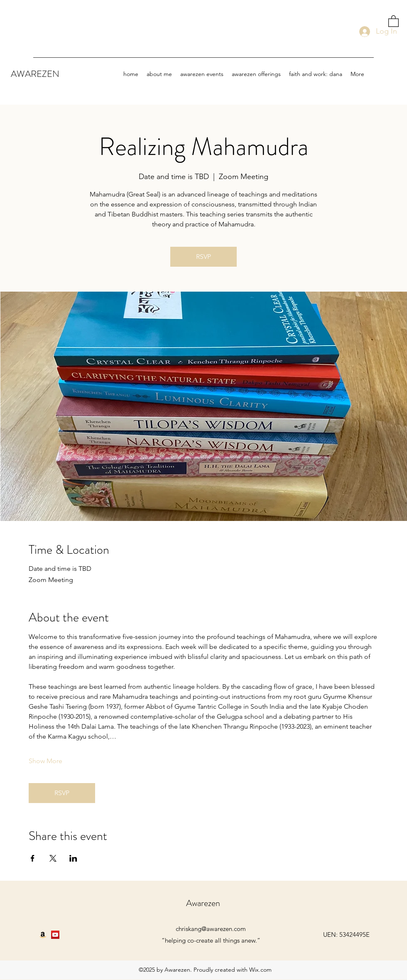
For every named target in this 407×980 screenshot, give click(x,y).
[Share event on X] (53, 858)
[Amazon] (43, 935)
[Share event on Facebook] (33, 858)
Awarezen (204, 903)
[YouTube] (55, 935)
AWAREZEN (36, 74)
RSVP (203, 257)
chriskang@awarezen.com (211, 929)
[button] (394, 21)
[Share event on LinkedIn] (73, 858)
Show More (45, 761)
